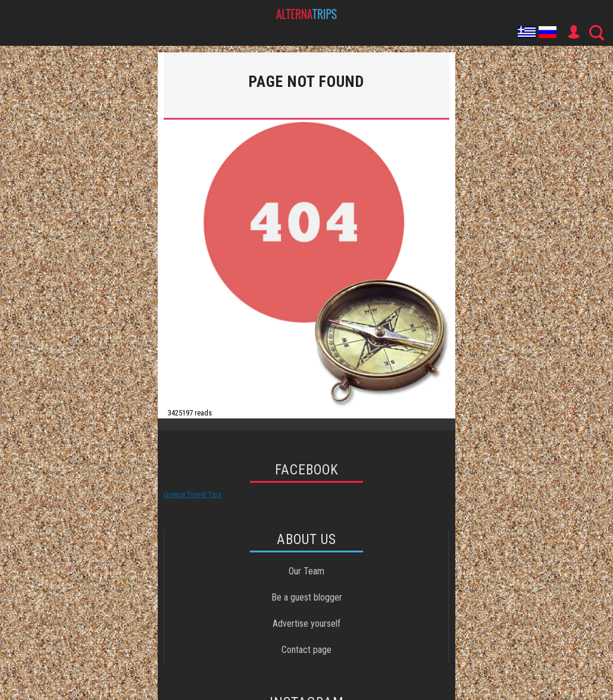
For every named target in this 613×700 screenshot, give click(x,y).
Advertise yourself (306, 624)
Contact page (306, 650)
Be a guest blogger (307, 597)
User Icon (573, 32)
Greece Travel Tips (193, 494)
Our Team (306, 571)
